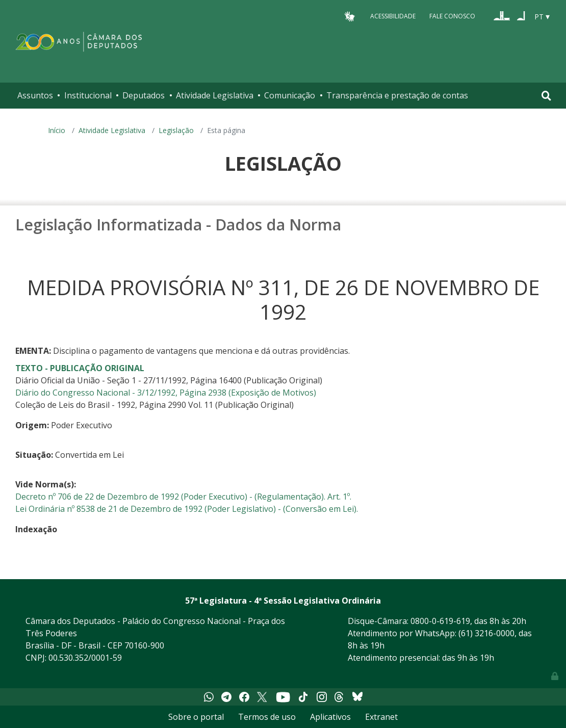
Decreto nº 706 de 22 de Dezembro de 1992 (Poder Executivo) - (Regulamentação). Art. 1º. (183, 497)
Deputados (144, 95)
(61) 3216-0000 (486, 633)
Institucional (88, 95)
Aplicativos (330, 717)
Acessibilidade (393, 16)
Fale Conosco (452, 16)
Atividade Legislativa (215, 95)
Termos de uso (267, 717)
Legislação (176, 130)
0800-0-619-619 (440, 621)
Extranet (381, 717)
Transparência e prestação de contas (397, 95)
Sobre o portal (196, 717)
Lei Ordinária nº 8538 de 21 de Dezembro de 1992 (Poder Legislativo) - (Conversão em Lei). (187, 509)
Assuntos (35, 95)
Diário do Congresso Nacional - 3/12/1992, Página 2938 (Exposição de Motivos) (166, 393)
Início (57, 130)
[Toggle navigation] (546, 96)
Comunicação (290, 95)
